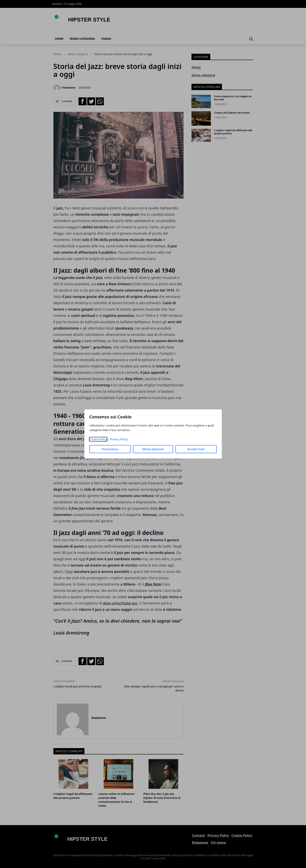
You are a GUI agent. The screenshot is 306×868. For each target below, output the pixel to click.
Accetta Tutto (196, 449)
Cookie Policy (98, 439)
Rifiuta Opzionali (153, 449)
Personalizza (110, 449)
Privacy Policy (119, 439)
